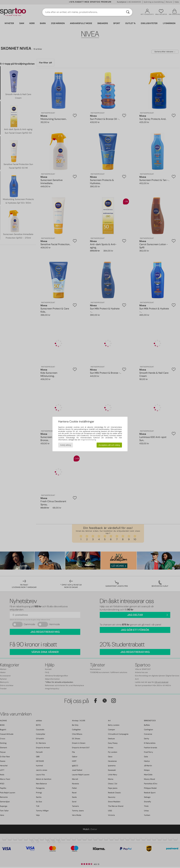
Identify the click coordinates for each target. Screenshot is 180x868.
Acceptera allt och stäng (109, 445)
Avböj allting (66, 445)
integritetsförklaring (88, 440)
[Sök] (128, 12)
